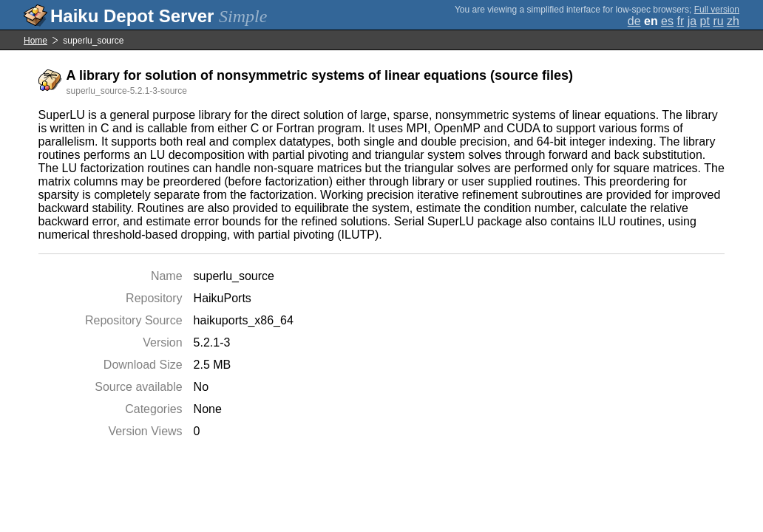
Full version (717, 10)
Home (35, 41)
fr (680, 21)
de (634, 21)
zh (733, 21)
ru (718, 21)
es (667, 21)
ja (692, 21)
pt (705, 21)
